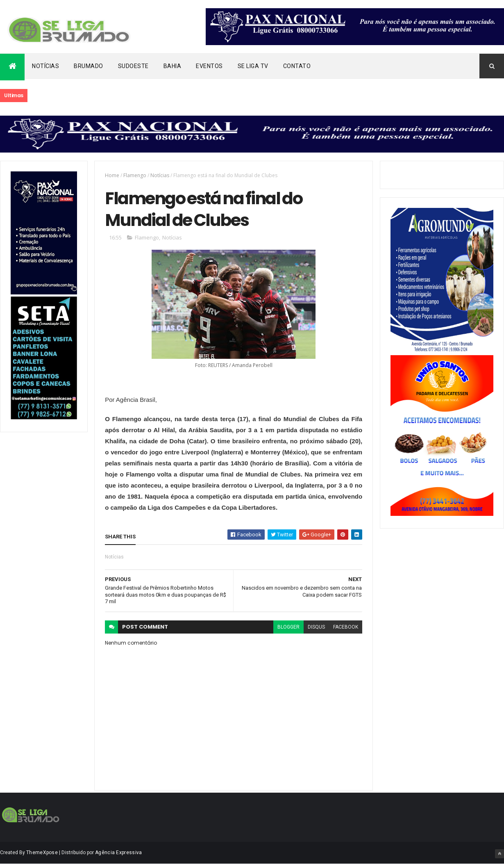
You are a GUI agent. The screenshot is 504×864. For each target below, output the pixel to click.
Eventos (209, 66)
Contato (297, 66)
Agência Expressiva (118, 853)
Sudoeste (133, 66)
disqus (316, 627)
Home (112, 175)
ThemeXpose (42, 853)
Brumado (89, 66)
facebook (346, 627)
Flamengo (135, 175)
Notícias (45, 66)
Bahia (173, 66)
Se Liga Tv (253, 66)
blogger (288, 627)
